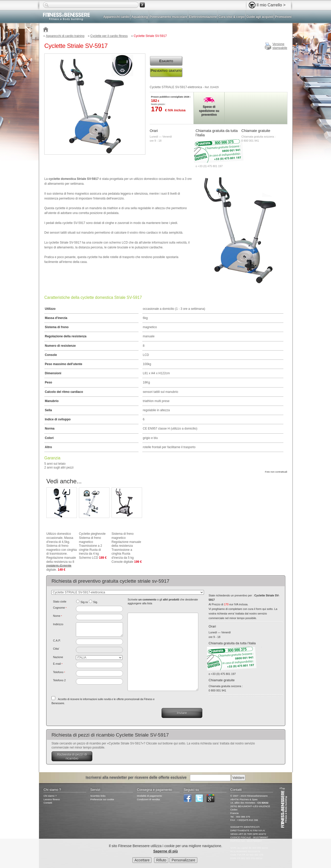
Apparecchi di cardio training (65, 36)
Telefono (59, 672)
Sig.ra (84, 602)
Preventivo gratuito (166, 71)
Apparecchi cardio (117, 17)
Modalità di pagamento (149, 796)
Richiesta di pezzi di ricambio (72, 756)
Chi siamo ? (50, 796)
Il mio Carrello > (271, 5)
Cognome (60, 608)
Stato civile (60, 602)
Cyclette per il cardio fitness (109, 36)
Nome (57, 616)
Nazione (58, 657)
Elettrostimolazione (203, 17)
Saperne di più (165, 852)
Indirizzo (58, 624)
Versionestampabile (280, 46)
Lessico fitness (52, 799)
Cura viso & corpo (231, 17)
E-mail (58, 664)
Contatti (48, 803)
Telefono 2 (59, 680)
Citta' (56, 649)
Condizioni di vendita (148, 799)
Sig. (96, 602)
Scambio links (98, 796)
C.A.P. (57, 640)
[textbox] (99, 642)
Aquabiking (140, 17)
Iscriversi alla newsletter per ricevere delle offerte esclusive (136, 777)
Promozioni (283, 17)
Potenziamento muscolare (168, 17)
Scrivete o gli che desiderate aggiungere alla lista (163, 602)
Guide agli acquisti (260, 17)
